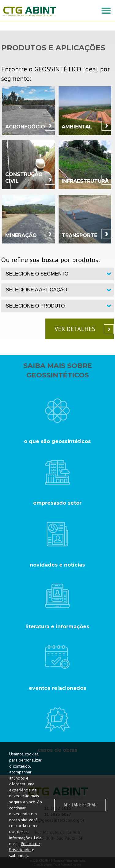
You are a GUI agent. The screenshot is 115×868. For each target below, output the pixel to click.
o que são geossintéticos (57, 441)
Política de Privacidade (25, 847)
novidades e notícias (57, 565)
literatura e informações (57, 627)
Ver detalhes (75, 329)
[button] (106, 11)
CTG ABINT (29, 11)
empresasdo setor (57, 503)
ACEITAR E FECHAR (80, 805)
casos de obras (57, 750)
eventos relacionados (57, 688)
